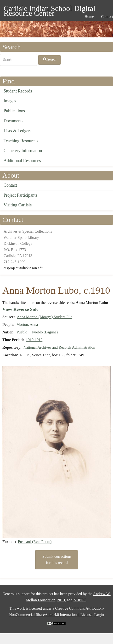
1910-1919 (34, 340)
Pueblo (22, 332)
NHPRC (80, 600)
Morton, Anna (27, 325)
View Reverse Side (20, 309)
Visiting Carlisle (18, 205)
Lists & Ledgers (17, 131)
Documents (13, 121)
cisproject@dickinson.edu (23, 268)
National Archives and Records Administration (59, 347)
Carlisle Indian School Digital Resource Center (49, 9)
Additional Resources (22, 161)
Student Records (18, 91)
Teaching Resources (21, 141)
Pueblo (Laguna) (45, 332)
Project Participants (20, 195)
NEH (61, 600)
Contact (10, 185)
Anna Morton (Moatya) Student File (45, 317)
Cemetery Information (23, 151)
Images (10, 101)
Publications (14, 111)
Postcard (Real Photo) (35, 542)
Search (50, 59)
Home (89, 17)
